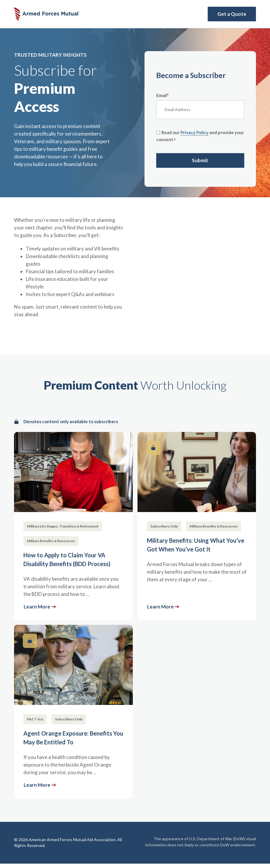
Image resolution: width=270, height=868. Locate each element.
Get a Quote (232, 14)
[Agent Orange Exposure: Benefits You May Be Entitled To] (73, 712)
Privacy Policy (195, 132)
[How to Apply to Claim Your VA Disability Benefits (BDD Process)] (73, 526)
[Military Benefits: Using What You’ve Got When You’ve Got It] (197, 526)
